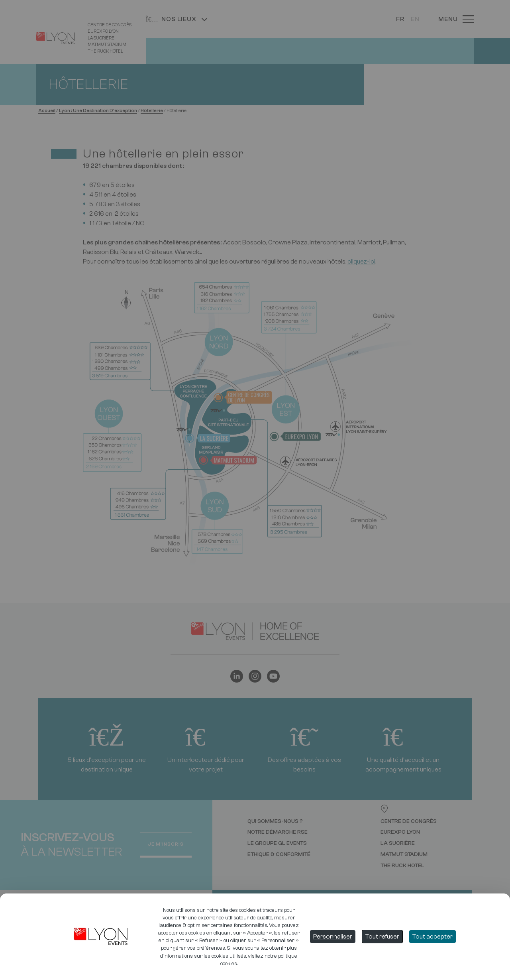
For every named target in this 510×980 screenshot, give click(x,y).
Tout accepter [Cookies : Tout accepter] (433, 937)
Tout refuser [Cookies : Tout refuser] (382, 937)
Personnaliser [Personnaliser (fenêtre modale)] (333, 937)
